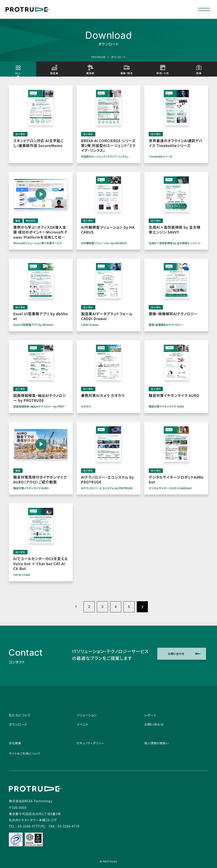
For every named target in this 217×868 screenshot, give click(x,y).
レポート (150, 715)
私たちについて (20, 715)
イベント (83, 724)
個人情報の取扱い (156, 743)
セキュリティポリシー (91, 743)
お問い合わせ (154, 724)
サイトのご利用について (25, 753)
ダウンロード (18, 724)
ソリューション (87, 715)
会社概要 (15, 743)
